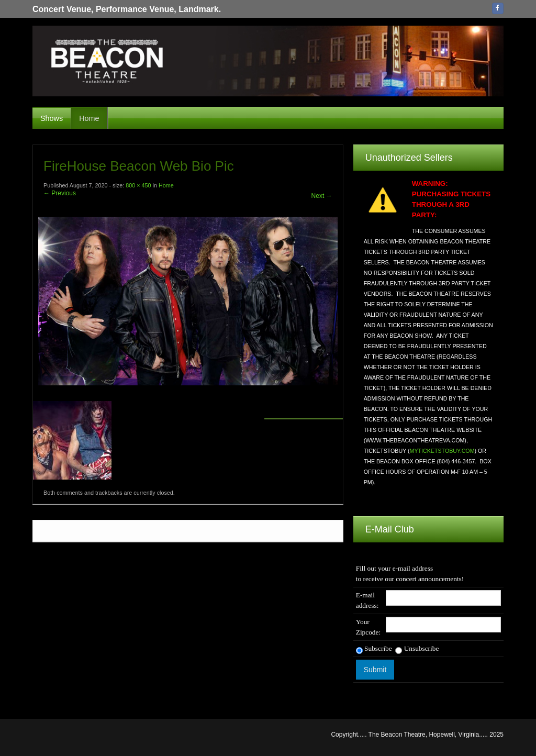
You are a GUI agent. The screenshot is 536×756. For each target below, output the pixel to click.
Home (89, 118)
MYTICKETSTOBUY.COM (442, 451)
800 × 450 (138, 185)
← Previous (60, 193)
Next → (322, 196)
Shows (52, 118)
